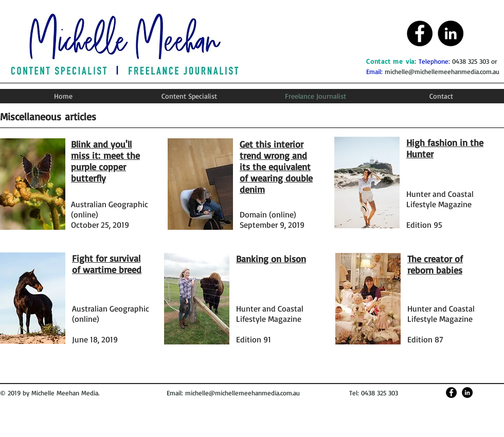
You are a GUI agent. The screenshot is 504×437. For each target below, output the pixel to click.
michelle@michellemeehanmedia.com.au (442, 71)
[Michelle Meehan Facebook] (420, 33)
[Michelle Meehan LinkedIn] (451, 33)
